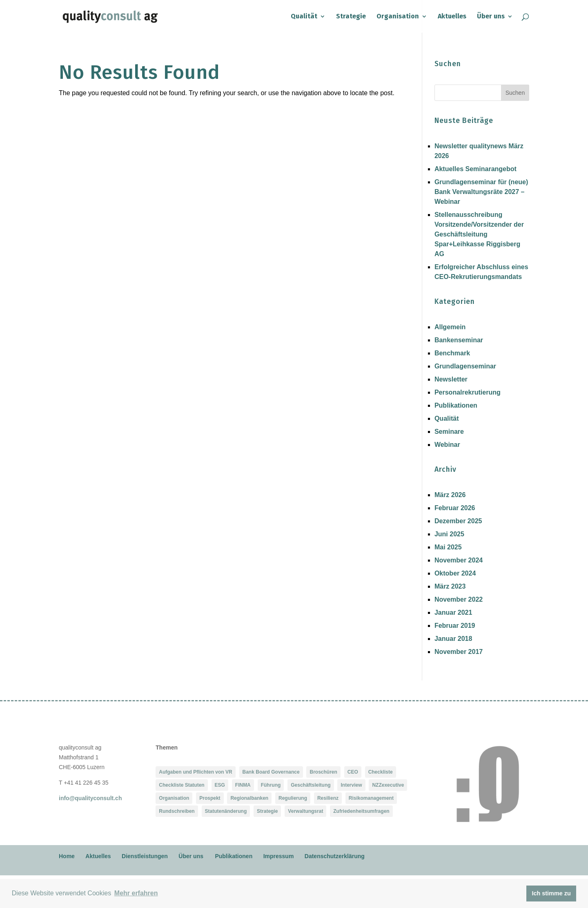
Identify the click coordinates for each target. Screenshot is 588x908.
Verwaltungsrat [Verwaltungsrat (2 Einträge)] (305, 811)
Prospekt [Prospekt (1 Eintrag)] (210, 798)
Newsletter (451, 379)
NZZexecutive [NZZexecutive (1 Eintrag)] (388, 785)
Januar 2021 (453, 612)
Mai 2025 (448, 547)
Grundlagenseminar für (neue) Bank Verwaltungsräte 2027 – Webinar (481, 192)
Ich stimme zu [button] (551, 893)
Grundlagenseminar (465, 366)
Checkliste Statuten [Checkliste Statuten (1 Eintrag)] (182, 785)
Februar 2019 (455, 626)
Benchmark (452, 353)
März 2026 (450, 495)
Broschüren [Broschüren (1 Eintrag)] (323, 772)
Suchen (515, 93)
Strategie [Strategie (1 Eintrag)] (267, 811)
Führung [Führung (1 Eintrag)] (271, 785)
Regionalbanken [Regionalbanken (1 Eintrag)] (249, 798)
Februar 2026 (455, 508)
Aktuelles (452, 17)
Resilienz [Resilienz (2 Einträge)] (328, 798)
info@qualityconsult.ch (90, 798)
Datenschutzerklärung (335, 856)
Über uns (491, 17)
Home (67, 856)
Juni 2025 (449, 534)
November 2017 (459, 652)
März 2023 (450, 586)
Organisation (398, 17)
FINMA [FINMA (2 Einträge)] (243, 785)
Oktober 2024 (455, 573)
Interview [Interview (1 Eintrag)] (351, 785)
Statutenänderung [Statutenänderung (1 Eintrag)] (226, 811)
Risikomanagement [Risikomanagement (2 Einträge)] (371, 798)
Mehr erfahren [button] (136, 893)
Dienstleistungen (145, 856)
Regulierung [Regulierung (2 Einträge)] (293, 798)
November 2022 (459, 599)
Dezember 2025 (458, 521)
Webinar (447, 445)
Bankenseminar (459, 340)
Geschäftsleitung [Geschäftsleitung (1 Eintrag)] (311, 785)
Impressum (279, 856)
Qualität (304, 17)
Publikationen (456, 405)
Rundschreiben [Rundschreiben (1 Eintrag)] (177, 811)
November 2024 (459, 560)
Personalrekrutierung (468, 392)
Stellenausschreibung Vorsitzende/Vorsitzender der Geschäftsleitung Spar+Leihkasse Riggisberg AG (479, 234)
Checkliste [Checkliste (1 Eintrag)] (381, 772)
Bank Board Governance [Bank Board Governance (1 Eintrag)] (271, 772)
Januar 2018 (453, 639)
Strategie (351, 17)
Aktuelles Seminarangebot (476, 169)
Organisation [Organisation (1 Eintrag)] (174, 798)
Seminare (449, 432)
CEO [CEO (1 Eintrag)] (353, 772)
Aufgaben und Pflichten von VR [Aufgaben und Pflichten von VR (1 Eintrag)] (195, 772)
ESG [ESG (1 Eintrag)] (220, 785)
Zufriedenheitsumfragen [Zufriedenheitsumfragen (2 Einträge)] (361, 811)
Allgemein (450, 327)
